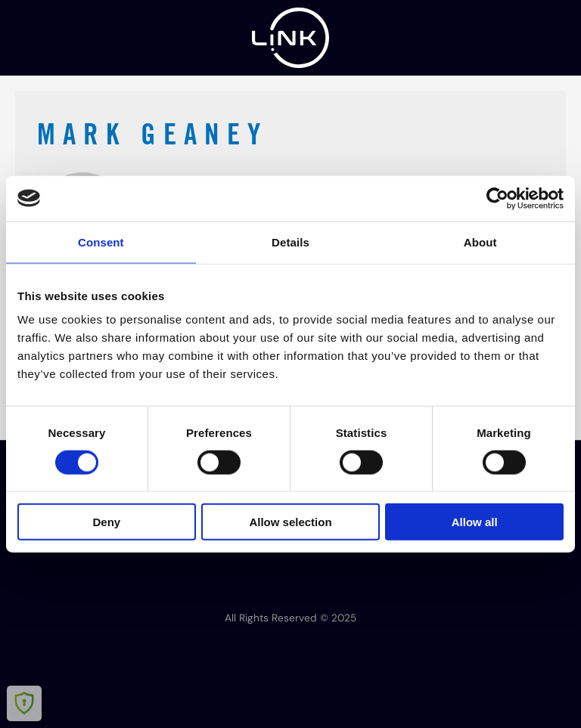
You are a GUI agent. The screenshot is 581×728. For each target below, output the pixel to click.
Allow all (475, 522)
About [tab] (480, 242)
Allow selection (290, 522)
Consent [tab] (101, 242)
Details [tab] (290, 242)
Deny (106, 522)
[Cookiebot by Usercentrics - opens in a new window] (497, 198)
